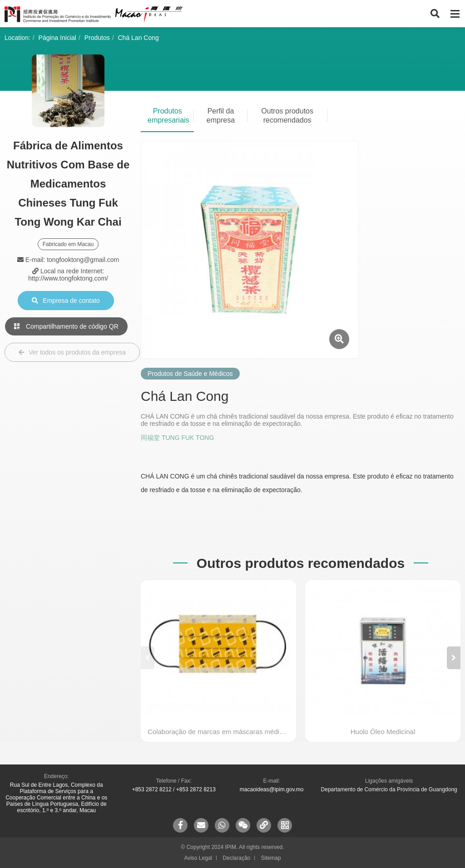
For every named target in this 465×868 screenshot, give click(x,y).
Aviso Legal (198, 858)
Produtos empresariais (168, 116)
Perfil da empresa (221, 116)
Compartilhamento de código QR (66, 326)
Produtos (97, 38)
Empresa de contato (66, 301)
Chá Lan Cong (139, 38)
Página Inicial (57, 38)
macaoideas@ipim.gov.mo (272, 789)
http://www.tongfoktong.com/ (68, 278)
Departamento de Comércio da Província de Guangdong (389, 789)
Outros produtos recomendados (287, 116)
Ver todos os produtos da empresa (72, 352)
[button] (454, 658)
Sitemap (271, 858)
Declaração (237, 858)
